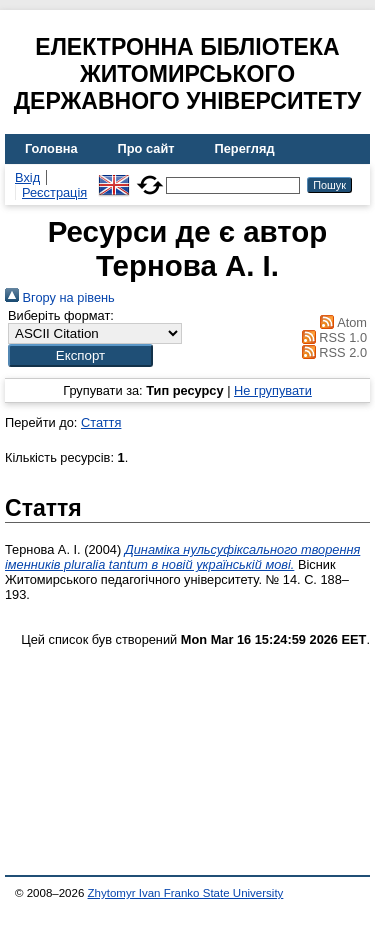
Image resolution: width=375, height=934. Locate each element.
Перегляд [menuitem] (245, 148)
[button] (80, 355)
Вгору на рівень (60, 297)
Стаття (101, 422)
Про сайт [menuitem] (146, 148)
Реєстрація (54, 192)
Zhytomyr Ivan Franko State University (186, 893)
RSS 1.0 (331, 337)
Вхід (27, 177)
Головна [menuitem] (51, 148)
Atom (340, 322)
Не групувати (273, 390)
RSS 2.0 (331, 352)
